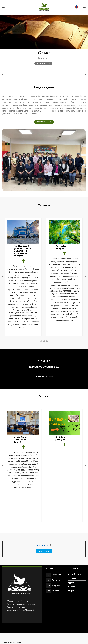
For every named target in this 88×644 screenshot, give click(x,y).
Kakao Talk (54, 562)
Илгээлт (72, 574)
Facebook (56, 568)
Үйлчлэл (72, 566)
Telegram (56, 573)
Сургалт (72, 570)
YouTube (55, 578)
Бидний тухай (74, 562)
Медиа (71, 578)
